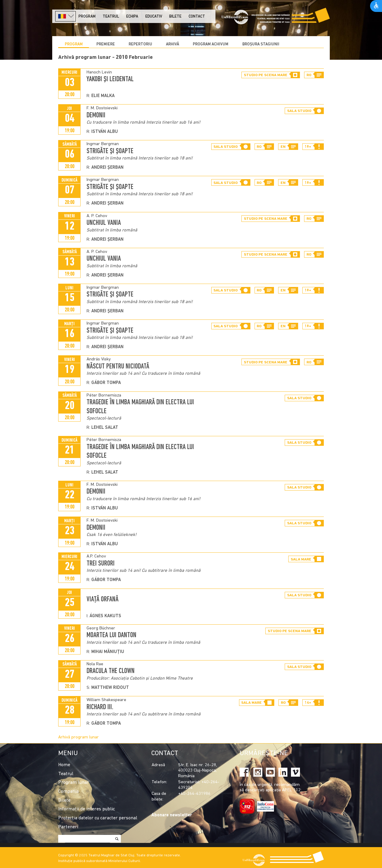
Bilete (175, 17)
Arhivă (172, 44)
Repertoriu (140, 44)
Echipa (132, 17)
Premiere (106, 44)
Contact (197, 17)
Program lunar (74, 783)
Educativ (154, 17)
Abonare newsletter (172, 815)
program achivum (211, 44)
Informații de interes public (87, 809)
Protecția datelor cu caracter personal (98, 818)
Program (87, 17)
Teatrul (111, 17)
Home (64, 765)
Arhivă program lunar (78, 737)
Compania (68, 792)
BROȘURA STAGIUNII (261, 44)
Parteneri (68, 827)
